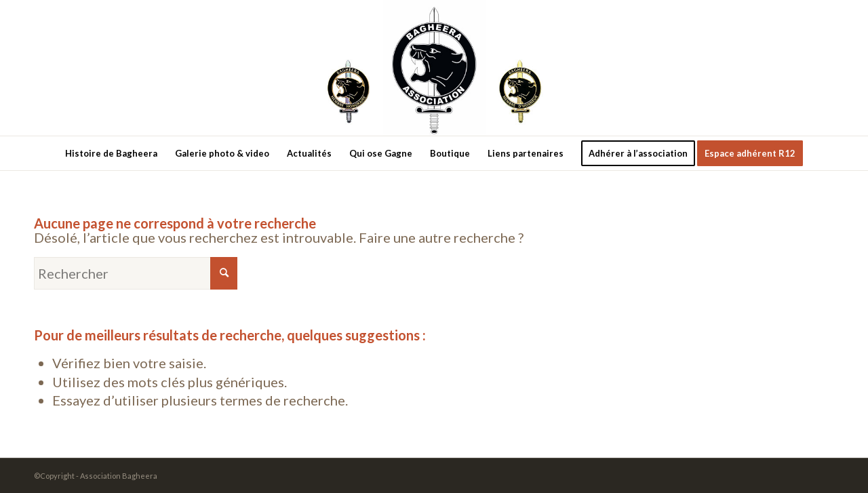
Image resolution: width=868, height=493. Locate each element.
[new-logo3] (434, 68)
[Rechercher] (136, 273)
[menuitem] (111, 153)
